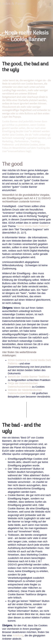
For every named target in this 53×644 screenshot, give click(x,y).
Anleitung (18, 636)
